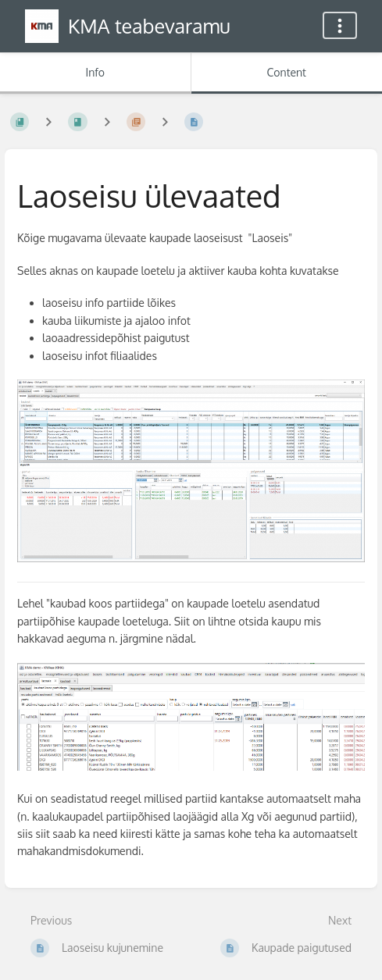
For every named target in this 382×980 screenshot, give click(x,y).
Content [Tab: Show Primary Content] (287, 72)
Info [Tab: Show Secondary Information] (95, 72)
